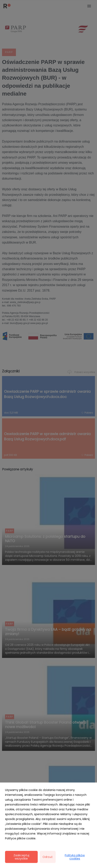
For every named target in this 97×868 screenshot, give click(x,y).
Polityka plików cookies (75, 857)
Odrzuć (48, 857)
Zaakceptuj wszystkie (21, 857)
